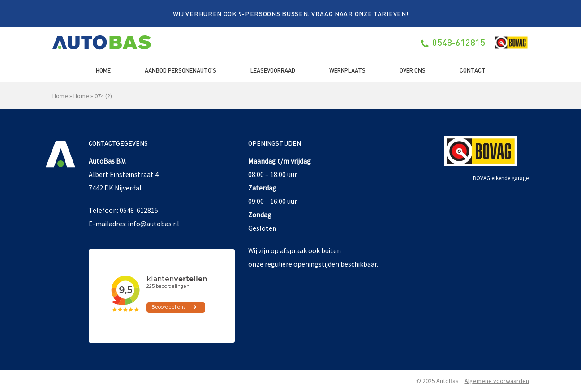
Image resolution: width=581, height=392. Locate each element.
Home (103, 70)
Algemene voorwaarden (497, 381)
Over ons (413, 70)
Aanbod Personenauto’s (181, 70)
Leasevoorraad (273, 70)
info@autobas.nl (154, 224)
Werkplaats (347, 70)
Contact (473, 70)
